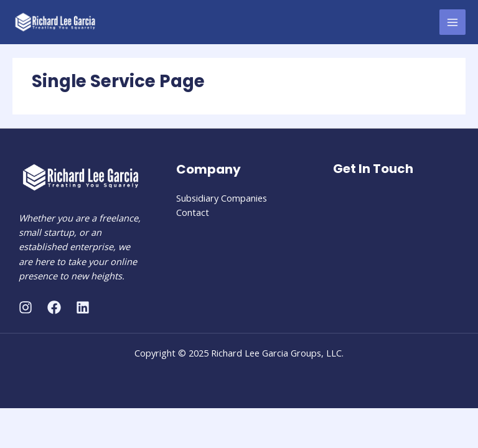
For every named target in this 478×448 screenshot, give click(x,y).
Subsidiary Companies (222, 198)
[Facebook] (54, 307)
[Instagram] (26, 307)
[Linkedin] (83, 307)
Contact (193, 212)
